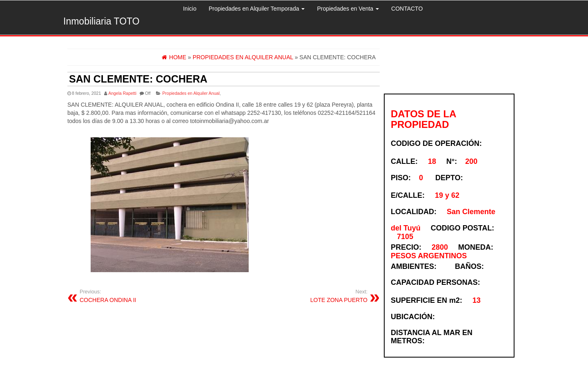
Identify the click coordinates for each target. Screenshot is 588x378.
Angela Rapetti (122, 93)
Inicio (190, 9)
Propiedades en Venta (348, 9)
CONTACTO (407, 9)
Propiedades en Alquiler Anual (191, 93)
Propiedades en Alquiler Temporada (257, 9)
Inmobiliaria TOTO (101, 21)
